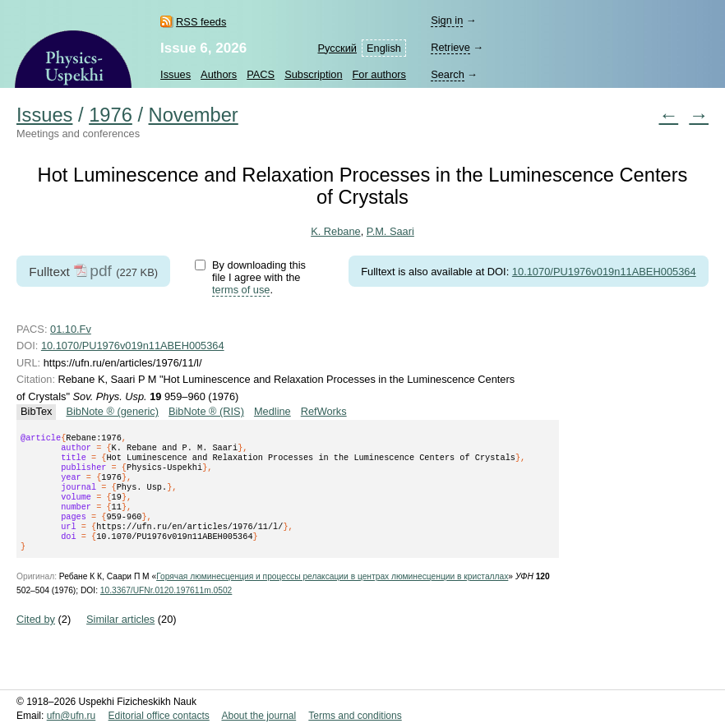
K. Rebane (335, 231)
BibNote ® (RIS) (206, 411)
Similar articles (120, 639)
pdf (101, 271)
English (384, 48)
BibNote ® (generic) (112, 411)
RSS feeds (201, 22)
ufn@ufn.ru (72, 716)
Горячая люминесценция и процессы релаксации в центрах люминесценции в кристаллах (332, 596)
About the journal (259, 716)
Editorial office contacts (159, 716)
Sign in (447, 20)
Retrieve (450, 47)
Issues (175, 74)
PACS (261, 74)
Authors (219, 74)
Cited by (36, 639)
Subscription (313, 74)
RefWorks (324, 411)
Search (448, 74)
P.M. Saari (390, 231)
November (194, 115)
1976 (111, 115)
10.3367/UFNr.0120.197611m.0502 (166, 610)
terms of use (241, 290)
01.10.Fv (71, 329)
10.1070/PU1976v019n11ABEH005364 (604, 272)
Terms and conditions (355, 716)
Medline (272, 411)
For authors (379, 74)
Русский (337, 48)
